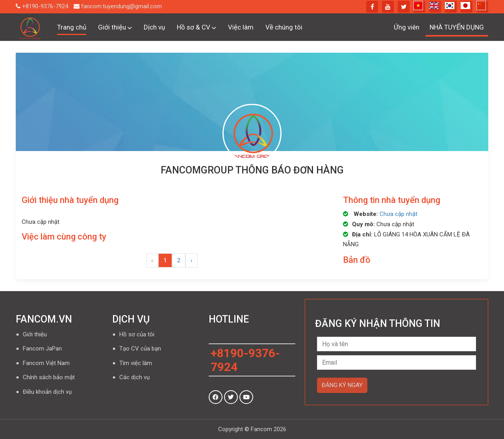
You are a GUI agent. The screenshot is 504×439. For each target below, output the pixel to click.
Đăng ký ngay (342, 385)
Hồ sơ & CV (196, 27)
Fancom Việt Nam (46, 363)
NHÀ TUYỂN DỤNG (457, 27)
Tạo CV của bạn (140, 349)
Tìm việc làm (136, 363)
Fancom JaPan (42, 349)
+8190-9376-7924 (45, 6)
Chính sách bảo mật (49, 377)
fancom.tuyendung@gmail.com (121, 6)
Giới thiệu (115, 27)
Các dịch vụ (134, 377)
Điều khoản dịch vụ (47, 392)
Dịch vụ (154, 27)
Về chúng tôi (284, 27)
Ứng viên (407, 27)
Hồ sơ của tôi (137, 334)
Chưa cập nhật (398, 214)
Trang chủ (72, 27)
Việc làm (241, 27)
